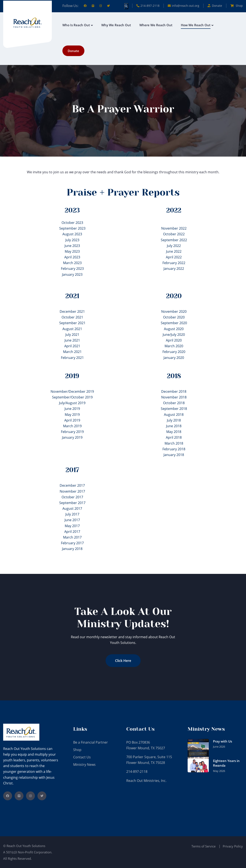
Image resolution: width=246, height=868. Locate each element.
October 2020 (174, 317)
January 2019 (72, 437)
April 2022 (174, 257)
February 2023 (72, 269)
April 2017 (72, 532)
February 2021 (72, 358)
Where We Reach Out (156, 25)
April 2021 (72, 346)
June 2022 (174, 251)
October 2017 (72, 497)
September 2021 (72, 323)
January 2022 (174, 269)
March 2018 (174, 443)
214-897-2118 (148, 6)
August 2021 (72, 329)
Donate (73, 51)
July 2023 (72, 240)
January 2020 (174, 358)
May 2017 (72, 526)
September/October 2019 (72, 397)
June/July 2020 (174, 335)
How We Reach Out (196, 25)
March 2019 (72, 426)
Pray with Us (223, 741)
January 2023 (72, 274)
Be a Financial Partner (91, 742)
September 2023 (72, 228)
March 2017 (72, 537)
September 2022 (174, 240)
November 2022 (174, 228)
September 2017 (72, 503)
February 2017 (72, 543)
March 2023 (72, 263)
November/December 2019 (72, 391)
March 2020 (174, 346)
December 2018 (174, 391)
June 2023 (72, 246)
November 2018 (174, 397)
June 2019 (72, 409)
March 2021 (72, 352)
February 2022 (174, 263)
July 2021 (72, 335)
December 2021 (72, 311)
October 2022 (174, 234)
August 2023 (72, 234)
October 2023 (72, 223)
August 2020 (174, 329)
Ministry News (84, 765)
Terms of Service (203, 846)
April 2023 (72, 257)
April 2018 (174, 437)
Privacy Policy (233, 846)
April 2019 (72, 420)
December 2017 (72, 485)
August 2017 (72, 508)
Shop (237, 6)
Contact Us (82, 757)
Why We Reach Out (116, 25)
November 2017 (72, 491)
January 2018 (174, 455)
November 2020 (174, 311)
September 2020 (174, 323)
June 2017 (72, 520)
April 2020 (174, 340)
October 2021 (72, 317)
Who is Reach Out (76, 25)
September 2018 (174, 409)
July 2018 (174, 420)
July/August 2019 (72, 403)
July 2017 (72, 514)
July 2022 (174, 246)
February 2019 (72, 432)
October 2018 (174, 403)
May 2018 (174, 432)
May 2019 (72, 415)
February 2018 (174, 449)
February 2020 (174, 352)
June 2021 (72, 340)
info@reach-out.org (183, 6)
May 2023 (72, 251)
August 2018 (174, 415)
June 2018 (174, 426)
